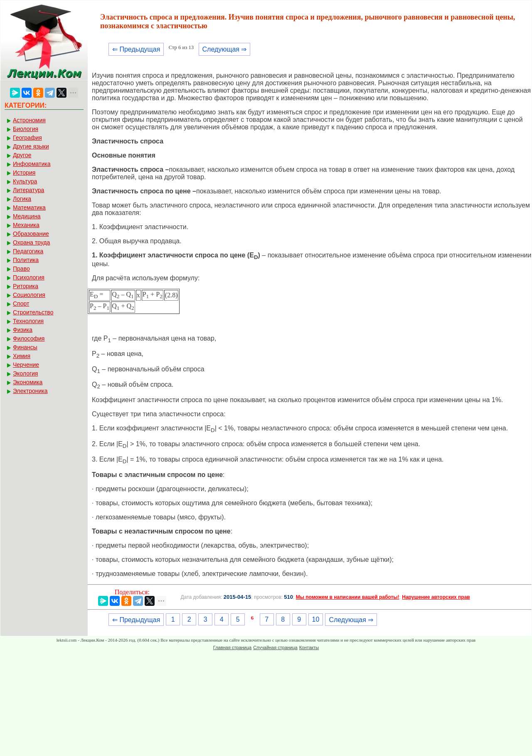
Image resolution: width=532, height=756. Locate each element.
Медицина (27, 216)
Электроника (30, 391)
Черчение (26, 365)
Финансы (25, 347)
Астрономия (29, 120)
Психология (29, 277)
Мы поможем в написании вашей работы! (348, 597)
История (24, 173)
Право (21, 269)
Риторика (26, 286)
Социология (29, 295)
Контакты (309, 647)
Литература (28, 190)
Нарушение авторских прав (436, 597)
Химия (22, 356)
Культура (25, 181)
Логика (22, 199)
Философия (29, 338)
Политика (26, 260)
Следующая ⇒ (225, 49)
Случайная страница (275, 647)
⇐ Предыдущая (136, 49)
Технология (28, 321)
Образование (31, 234)
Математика (29, 208)
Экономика (28, 382)
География (27, 138)
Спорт (21, 304)
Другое (22, 155)
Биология (26, 129)
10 (316, 619)
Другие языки (31, 146)
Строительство (33, 312)
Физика (23, 330)
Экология (25, 373)
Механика (26, 225)
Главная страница (232, 647)
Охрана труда (31, 242)
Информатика (32, 164)
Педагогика (28, 251)
